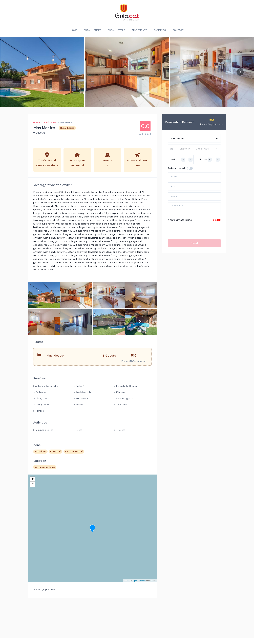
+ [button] (33, 479)
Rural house (50, 122)
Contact (178, 30)
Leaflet (127, 581)
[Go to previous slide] (14, 72)
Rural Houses (92, 30)
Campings (160, 30)
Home (74, 30)
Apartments (139, 30)
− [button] (33, 484)
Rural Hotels (116, 30)
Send (194, 243)
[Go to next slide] (240, 72)
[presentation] (193, 231)
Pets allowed (176, 168)
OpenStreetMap (139, 581)
